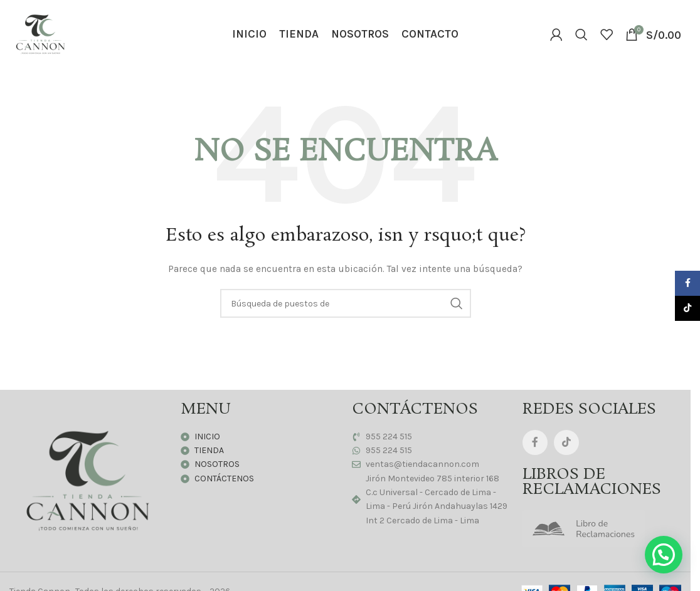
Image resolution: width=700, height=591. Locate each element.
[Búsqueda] (581, 34)
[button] (664, 555)
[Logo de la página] (41, 34)
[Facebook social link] (535, 442)
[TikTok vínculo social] (566, 442)
